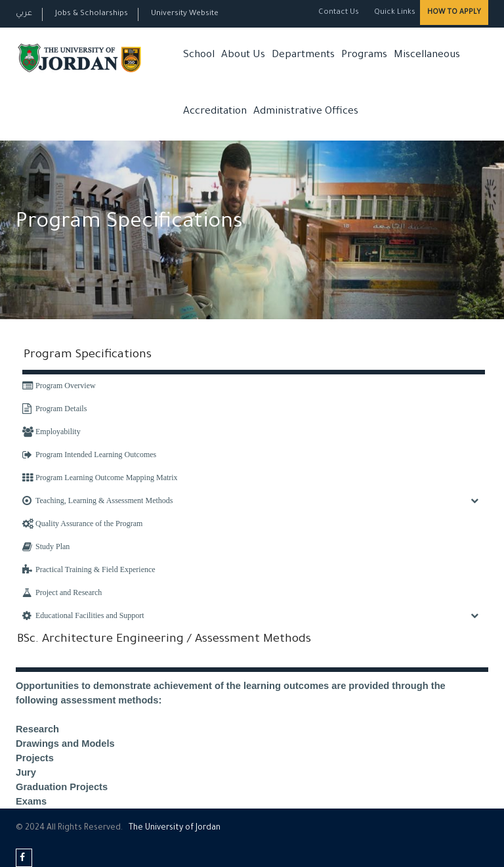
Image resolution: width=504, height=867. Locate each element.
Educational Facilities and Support (83, 615)
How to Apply (454, 12)
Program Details (54, 409)
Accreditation (215, 112)
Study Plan (46, 546)
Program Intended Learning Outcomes (89, 455)
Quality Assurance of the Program (82, 523)
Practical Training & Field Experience (89, 569)
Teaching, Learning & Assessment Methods (97, 500)
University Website (185, 14)
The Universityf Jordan (175, 828)
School (199, 56)
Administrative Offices (306, 112)
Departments (303, 56)
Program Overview (59, 386)
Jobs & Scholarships (92, 14)
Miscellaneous (427, 56)
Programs (364, 56)
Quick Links (394, 13)
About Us (243, 56)
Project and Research (62, 592)
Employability (52, 432)
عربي (24, 14)
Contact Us (339, 13)
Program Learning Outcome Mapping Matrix (100, 478)
